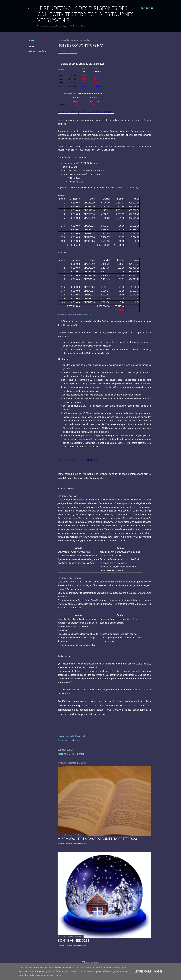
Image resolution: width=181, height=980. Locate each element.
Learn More (143, 972)
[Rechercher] (147, 8)
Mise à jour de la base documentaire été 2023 (97, 839)
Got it (158, 972)
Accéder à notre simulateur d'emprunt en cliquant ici (74, 314)
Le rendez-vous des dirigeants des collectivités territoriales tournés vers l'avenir (85, 14)
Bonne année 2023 (73, 940)
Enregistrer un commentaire (71, 754)
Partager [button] (31, 40)
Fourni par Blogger (91, 963)
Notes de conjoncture (37, 51)
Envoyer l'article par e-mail (75, 736)
